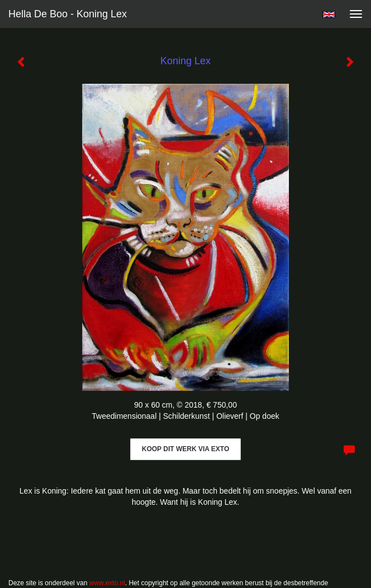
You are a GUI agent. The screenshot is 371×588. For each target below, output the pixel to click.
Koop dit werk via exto (185, 449)
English (329, 15)
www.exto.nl (107, 583)
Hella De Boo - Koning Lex (68, 14)
